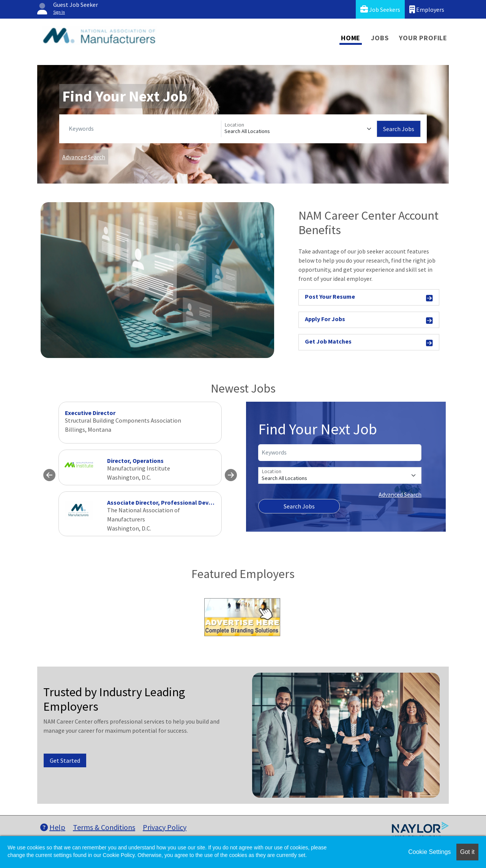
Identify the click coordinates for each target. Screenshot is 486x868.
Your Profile (423, 38)
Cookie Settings (429, 852)
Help (53, 827)
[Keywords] (143, 129)
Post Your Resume (369, 298)
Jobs (380, 38)
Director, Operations (135, 461)
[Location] (299, 129)
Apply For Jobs (369, 320)
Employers (427, 9)
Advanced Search (84, 157)
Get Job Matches (369, 343)
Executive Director (90, 413)
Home (351, 38)
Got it (467, 852)
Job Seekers (380, 9)
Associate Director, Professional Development (171, 502)
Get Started (65, 760)
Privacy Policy (165, 827)
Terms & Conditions (104, 827)
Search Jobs (399, 129)
